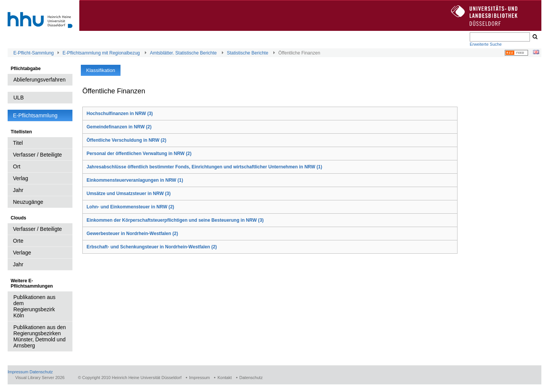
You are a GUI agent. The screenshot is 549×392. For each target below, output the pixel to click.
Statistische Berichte (248, 53)
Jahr (18, 190)
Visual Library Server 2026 (40, 378)
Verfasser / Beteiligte (37, 155)
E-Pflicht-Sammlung (34, 53)
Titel (18, 143)
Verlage (22, 253)
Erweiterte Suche (486, 44)
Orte (18, 241)
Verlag (21, 178)
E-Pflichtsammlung (35, 115)
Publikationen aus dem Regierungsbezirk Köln (35, 306)
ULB (18, 98)
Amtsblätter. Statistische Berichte (183, 53)
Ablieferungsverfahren (39, 80)
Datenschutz (41, 372)
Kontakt (224, 378)
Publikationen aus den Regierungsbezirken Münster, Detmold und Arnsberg (40, 336)
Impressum (18, 372)
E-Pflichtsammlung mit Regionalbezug (101, 53)
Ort (17, 166)
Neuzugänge (28, 202)
